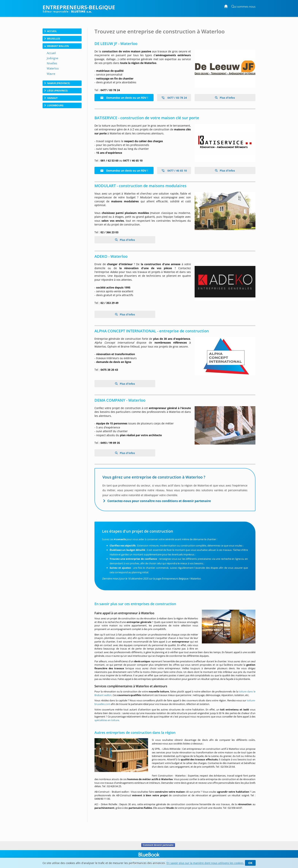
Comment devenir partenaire (158, 845)
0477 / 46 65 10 (174, 171)
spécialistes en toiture (107, 720)
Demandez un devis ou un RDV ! (124, 98)
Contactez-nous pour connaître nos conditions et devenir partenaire (159, 501)
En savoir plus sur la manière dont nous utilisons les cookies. (205, 863)
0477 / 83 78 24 (174, 98)
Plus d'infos (227, 98)
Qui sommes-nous (243, 7)
